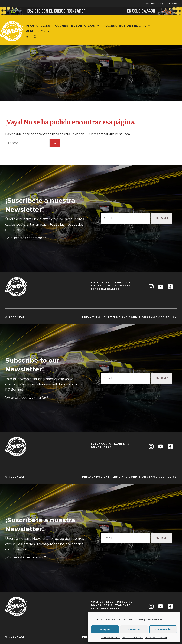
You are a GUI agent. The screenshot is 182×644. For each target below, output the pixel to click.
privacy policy (95, 317)
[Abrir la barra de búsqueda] (35, 37)
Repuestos (39, 31)
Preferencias (163, 629)
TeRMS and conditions (129, 317)
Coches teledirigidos (79, 26)
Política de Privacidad (133, 637)
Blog (160, 4)
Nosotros (150, 4)
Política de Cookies (111, 637)
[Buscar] (55, 143)
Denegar (134, 629)
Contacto (171, 4)
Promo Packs (38, 26)
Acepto (105, 629)
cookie (157, 317)
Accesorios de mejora (129, 26)
